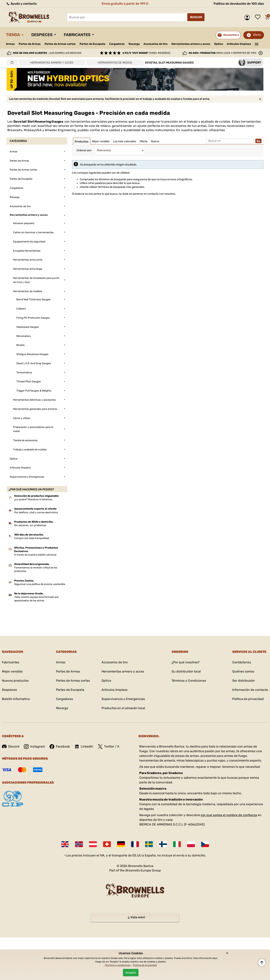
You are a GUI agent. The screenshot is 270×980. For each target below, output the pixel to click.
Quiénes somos (243, 671)
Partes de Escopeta (92, 44)
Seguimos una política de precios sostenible (40, 584)
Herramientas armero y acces (191, 44)
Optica (219, 44)
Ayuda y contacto (21, 4)
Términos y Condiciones (189, 681)
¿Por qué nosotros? (186, 662)
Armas (10, 44)
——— (257, 44)
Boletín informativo (16, 699)
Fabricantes (77, 35)
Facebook (60, 747)
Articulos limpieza (239, 44)
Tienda (13, 35)
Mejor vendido (12, 671)
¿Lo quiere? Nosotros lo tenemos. (33, 499)
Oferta (257, 35)
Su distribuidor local (186, 671)
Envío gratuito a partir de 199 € (125, 4)
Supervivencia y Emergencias (123, 699)
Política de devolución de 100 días (239, 4)
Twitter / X (109, 747)
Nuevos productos (15, 681)
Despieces (42, 35)
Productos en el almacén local (123, 708)
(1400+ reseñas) (146, 53)
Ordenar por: (84, 150)
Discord (11, 746)
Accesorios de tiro (156, 44)
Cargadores (117, 44)
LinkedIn (84, 747)
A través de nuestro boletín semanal (35, 555)
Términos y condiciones (118, 965)
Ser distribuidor (244, 681)
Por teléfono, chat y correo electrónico (36, 512)
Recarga (134, 44)
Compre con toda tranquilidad (32, 538)
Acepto (131, 972)
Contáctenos (242, 662)
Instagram (34, 747)
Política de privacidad (248, 699)
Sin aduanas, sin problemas (30, 525)
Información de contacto (250, 690)
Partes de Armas (30, 44)
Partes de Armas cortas (60, 44)
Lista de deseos (259, 17)
